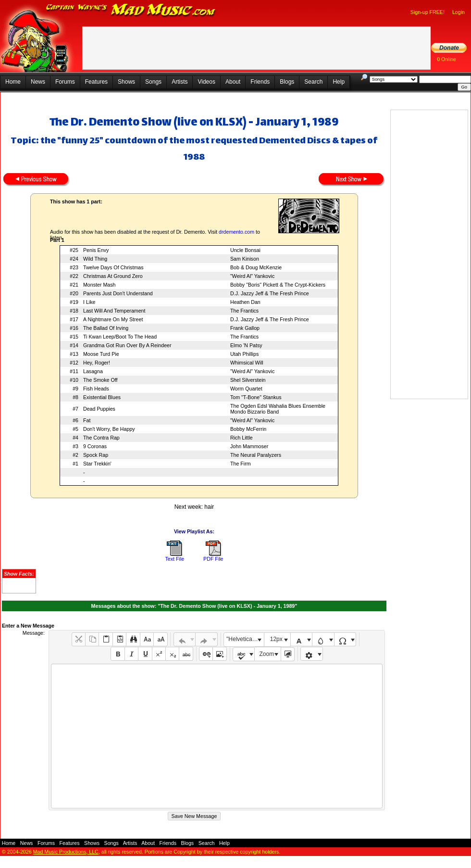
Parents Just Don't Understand (118, 293)
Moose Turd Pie (101, 354)
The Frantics (244, 311)
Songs (153, 82)
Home (13, 82)
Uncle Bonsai (245, 250)
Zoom (267, 654)
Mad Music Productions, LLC (66, 852)
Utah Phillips (244, 354)
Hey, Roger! (97, 363)
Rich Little (242, 438)
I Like (89, 302)
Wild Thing (95, 259)
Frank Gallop (245, 328)
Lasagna (93, 371)
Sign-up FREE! (428, 12)
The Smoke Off (100, 380)
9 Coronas (95, 446)
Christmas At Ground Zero (113, 276)
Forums (65, 82)
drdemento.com (236, 232)
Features (96, 82)
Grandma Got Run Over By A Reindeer (127, 345)
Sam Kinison (245, 259)
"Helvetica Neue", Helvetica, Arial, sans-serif (245, 639)
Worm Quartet (246, 389)
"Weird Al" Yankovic (252, 276)
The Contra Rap (101, 438)
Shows (126, 82)
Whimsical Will (247, 363)
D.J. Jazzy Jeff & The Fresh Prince (270, 293)
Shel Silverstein (248, 380)
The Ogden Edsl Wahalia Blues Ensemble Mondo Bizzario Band (278, 409)
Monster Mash (99, 285)
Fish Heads (96, 389)
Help (339, 82)
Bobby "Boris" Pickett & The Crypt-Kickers (278, 285)
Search (313, 82)
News (38, 82)
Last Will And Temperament (114, 311)
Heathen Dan (245, 302)
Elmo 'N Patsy (246, 345)
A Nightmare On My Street (113, 319)
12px (276, 639)
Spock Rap (96, 455)
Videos (206, 82)
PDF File (213, 559)
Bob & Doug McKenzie (256, 267)
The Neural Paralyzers (256, 455)
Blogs (287, 82)
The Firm (241, 464)
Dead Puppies (99, 409)
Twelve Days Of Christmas (113, 267)
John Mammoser (249, 446)
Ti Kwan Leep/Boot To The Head (120, 337)
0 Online (446, 59)
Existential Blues (102, 397)
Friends (260, 82)
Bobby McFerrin (248, 429)
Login (459, 12)
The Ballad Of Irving (106, 328)
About (233, 82)
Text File (174, 559)
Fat (87, 420)
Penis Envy (96, 250)
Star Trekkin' (97, 464)
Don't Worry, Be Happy (109, 429)
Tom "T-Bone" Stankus (256, 397)
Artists (180, 82)
